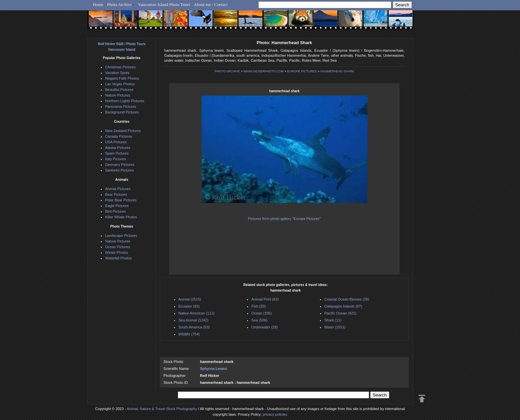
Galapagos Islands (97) (343, 306)
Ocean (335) (261, 313)
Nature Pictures (118, 95)
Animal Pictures (118, 189)
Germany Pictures (120, 165)
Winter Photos (117, 252)
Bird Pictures (115, 211)
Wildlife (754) (189, 334)
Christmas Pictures (120, 67)
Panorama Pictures (121, 106)
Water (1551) (335, 327)
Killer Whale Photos (121, 217)
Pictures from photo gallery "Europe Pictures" (285, 219)
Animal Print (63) (265, 299)
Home (98, 4)
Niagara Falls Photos (122, 78)
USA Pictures (116, 142)
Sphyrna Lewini (213, 369)
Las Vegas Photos (120, 84)
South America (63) (194, 327)
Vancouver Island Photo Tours (164, 4)
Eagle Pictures (117, 206)
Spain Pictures (117, 153)
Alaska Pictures (118, 148)
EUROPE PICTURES (302, 71)
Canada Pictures (119, 136)
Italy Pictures (116, 159)
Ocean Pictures (118, 247)
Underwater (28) (264, 327)
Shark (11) (333, 320)
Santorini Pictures (119, 170)
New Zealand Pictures (123, 131)
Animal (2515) (190, 299)
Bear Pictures (116, 194)
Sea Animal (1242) (194, 320)
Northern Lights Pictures (125, 101)
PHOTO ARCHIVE (227, 71)
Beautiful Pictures (119, 90)
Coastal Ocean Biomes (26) (347, 299)
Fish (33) (259, 306)
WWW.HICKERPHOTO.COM (263, 71)
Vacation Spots (117, 73)
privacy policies (275, 414)
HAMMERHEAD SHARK (337, 71)
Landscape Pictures (121, 236)
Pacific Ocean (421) (340, 313)
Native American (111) (196, 313)
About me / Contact (211, 4)
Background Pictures (122, 112)
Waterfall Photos (118, 258)
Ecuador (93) (189, 306)
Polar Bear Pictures (121, 200)
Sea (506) (259, 320)
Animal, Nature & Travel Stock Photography (162, 409)
